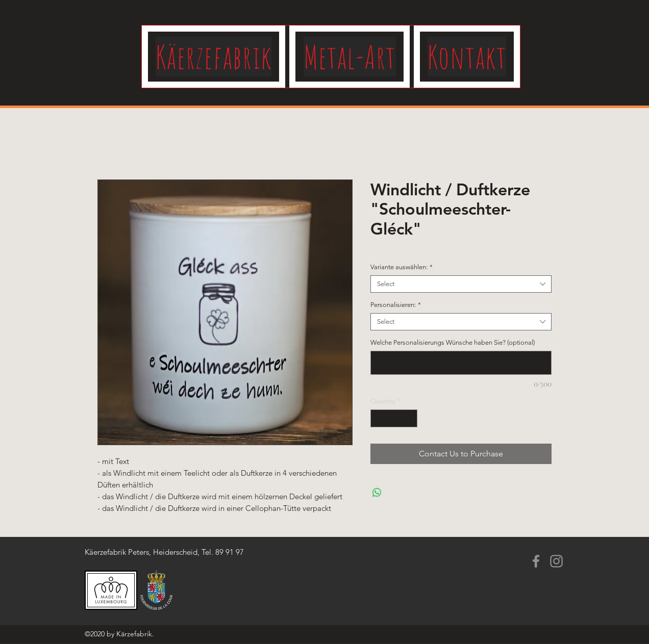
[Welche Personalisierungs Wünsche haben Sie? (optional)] (461, 363)
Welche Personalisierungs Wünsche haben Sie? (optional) (453, 342)
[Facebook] (536, 561)
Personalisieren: (396, 305)
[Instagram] (556, 561)
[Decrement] (378, 419)
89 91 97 (230, 552)
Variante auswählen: (402, 267)
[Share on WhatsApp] (377, 493)
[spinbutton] (394, 419)
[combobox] (461, 284)
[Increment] (410, 419)
